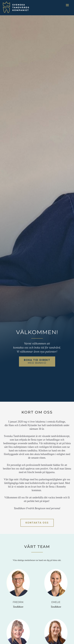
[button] (67, 5)
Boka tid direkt (37, 361)
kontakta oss (37, 523)
